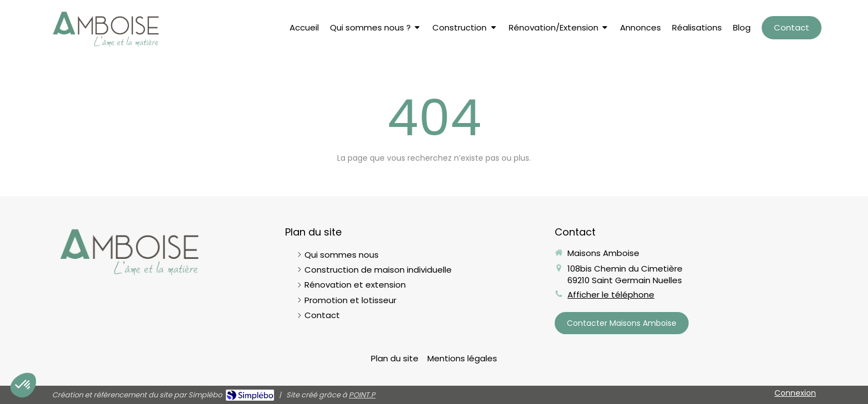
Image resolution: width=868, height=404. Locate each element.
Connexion (795, 393)
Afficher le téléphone (611, 295)
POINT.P (362, 395)
